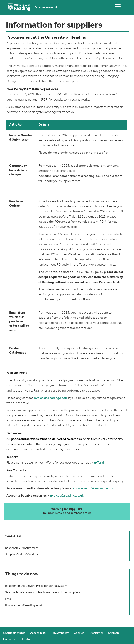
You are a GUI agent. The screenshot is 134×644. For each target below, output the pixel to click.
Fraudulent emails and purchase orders (67, 513)
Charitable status (14, 633)
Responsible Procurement (22, 548)
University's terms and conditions (68, 300)
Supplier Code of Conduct (22, 555)
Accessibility (38, 633)
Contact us (10, 639)
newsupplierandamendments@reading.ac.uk (71, 176)
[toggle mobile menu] (118, 6)
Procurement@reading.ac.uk (24, 606)
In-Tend (99, 463)
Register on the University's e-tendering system (36, 586)
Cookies (79, 633)
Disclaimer (96, 633)
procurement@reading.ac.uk (92, 488)
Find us (27, 639)
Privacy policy (60, 633)
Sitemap (113, 633)
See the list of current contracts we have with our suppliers (43, 593)
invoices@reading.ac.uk (56, 140)
